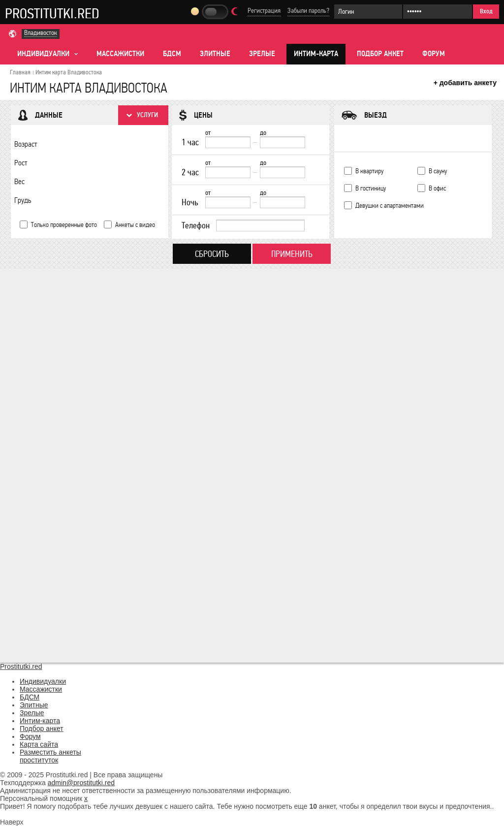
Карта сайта (39, 744)
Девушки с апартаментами (390, 206)
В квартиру (369, 171)
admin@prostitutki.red (81, 783)
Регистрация (264, 11)
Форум (434, 54)
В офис (437, 188)
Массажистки (120, 54)
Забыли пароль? (308, 11)
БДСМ (172, 54)
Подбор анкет (380, 54)
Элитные (215, 54)
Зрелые (262, 54)
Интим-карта (316, 54)
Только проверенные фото (64, 225)
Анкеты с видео (135, 225)
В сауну (438, 171)
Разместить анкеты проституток (50, 756)
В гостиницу (371, 188)
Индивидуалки (43, 681)
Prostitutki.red (52, 13)
